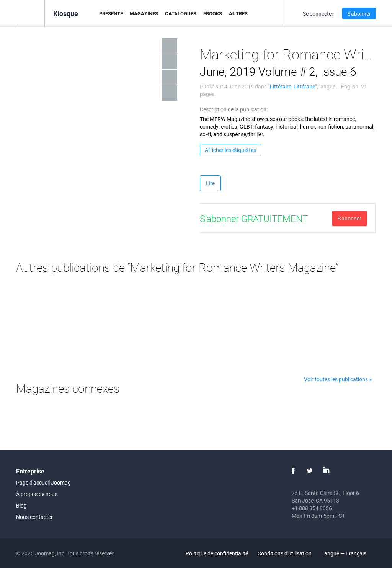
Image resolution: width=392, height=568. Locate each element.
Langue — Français (348, 553)
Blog (21, 505)
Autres (238, 13)
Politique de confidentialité (217, 553)
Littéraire (281, 86)
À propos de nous (37, 494)
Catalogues (181, 13)
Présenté (111, 13)
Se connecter (318, 14)
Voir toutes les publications (336, 379)
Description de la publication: (234, 109)
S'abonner (359, 14)
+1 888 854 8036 (312, 508)
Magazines (144, 13)
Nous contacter (34, 517)
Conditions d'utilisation (285, 553)
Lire (210, 183)
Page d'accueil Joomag (43, 482)
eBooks (213, 13)
